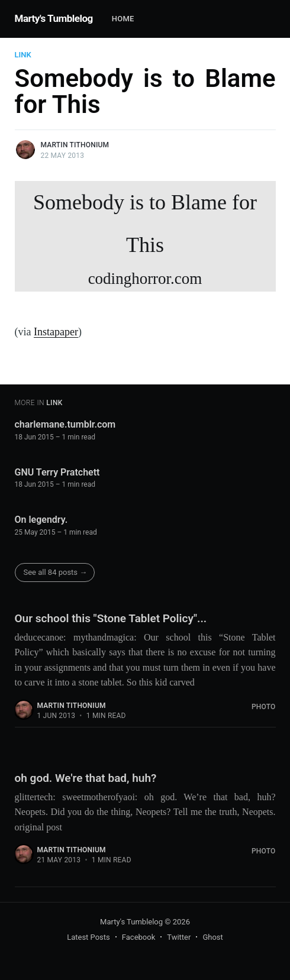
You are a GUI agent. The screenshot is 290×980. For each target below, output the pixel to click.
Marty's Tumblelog (54, 18)
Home (123, 19)
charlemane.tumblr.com (65, 424)
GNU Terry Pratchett (57, 472)
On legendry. (41, 520)
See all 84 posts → (56, 572)
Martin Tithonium (75, 145)
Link (23, 55)
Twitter (179, 937)
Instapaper (56, 332)
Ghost (212, 937)
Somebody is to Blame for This (145, 241)
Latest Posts (88, 937)
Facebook (138, 937)
